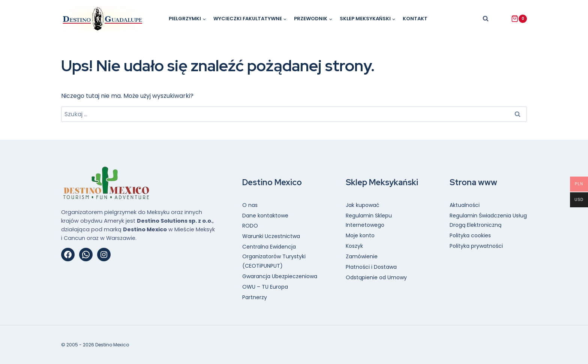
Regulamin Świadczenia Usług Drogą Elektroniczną (488, 220)
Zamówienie (362, 256)
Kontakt (415, 19)
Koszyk (354, 246)
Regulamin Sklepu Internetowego (369, 220)
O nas (250, 205)
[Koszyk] (519, 19)
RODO (250, 226)
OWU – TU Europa (265, 287)
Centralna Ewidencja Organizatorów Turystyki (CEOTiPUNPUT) (274, 256)
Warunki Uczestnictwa (271, 236)
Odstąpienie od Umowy (376, 277)
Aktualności (465, 205)
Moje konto (360, 235)
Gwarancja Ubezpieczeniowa (280, 276)
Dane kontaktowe (265, 216)
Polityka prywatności (476, 246)
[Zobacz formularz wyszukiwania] (486, 19)
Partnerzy (255, 297)
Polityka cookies (470, 235)
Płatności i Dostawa (371, 267)
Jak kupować (363, 205)
